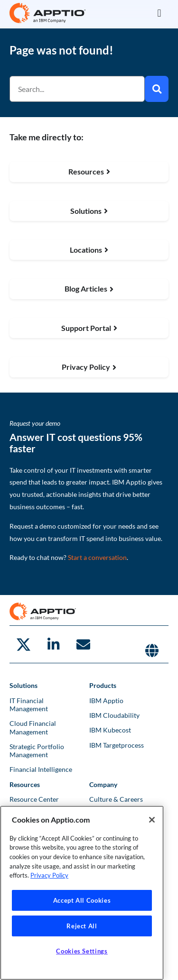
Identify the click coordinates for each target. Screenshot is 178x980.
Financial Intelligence (41, 769)
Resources (25, 784)
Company (103, 784)
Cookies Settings (82, 951)
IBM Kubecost (110, 730)
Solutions (23, 685)
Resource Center (34, 799)
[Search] (157, 89)
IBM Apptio (106, 701)
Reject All (82, 926)
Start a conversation (97, 557)
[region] (82, 893)
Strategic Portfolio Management (37, 751)
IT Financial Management (29, 705)
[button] (159, 13)
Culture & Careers (116, 799)
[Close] (152, 820)
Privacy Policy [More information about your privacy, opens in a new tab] (49, 875)
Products (103, 685)
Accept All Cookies (82, 900)
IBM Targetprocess (117, 745)
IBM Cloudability (114, 715)
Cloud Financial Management (33, 727)
